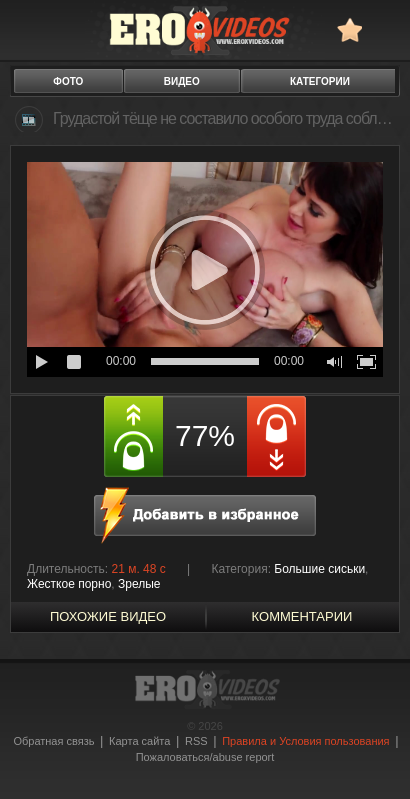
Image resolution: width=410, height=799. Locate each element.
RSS (196, 741)
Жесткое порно (69, 584)
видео (182, 81)
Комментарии (302, 616)
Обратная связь (53, 741)
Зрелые (139, 584)
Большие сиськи (319, 569)
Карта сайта (139, 741)
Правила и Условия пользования (305, 741)
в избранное (349, 29)
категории (320, 81)
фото (68, 81)
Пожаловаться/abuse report (205, 757)
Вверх (372, 755)
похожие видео (108, 616)
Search (385, 29)
